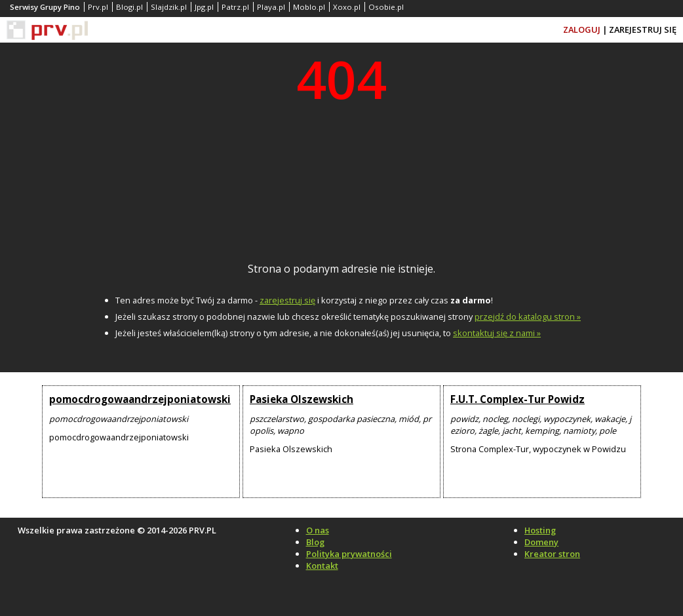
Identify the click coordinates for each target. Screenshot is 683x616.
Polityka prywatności (349, 554)
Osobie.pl (386, 7)
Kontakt (322, 566)
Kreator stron (552, 554)
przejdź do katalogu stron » (528, 317)
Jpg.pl (204, 7)
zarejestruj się (287, 300)
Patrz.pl (235, 7)
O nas (318, 530)
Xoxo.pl (347, 7)
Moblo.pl (309, 7)
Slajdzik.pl (169, 7)
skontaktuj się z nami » (497, 333)
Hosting (540, 530)
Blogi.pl (129, 7)
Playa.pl (271, 7)
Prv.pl (98, 7)
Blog (315, 542)
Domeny (541, 542)
